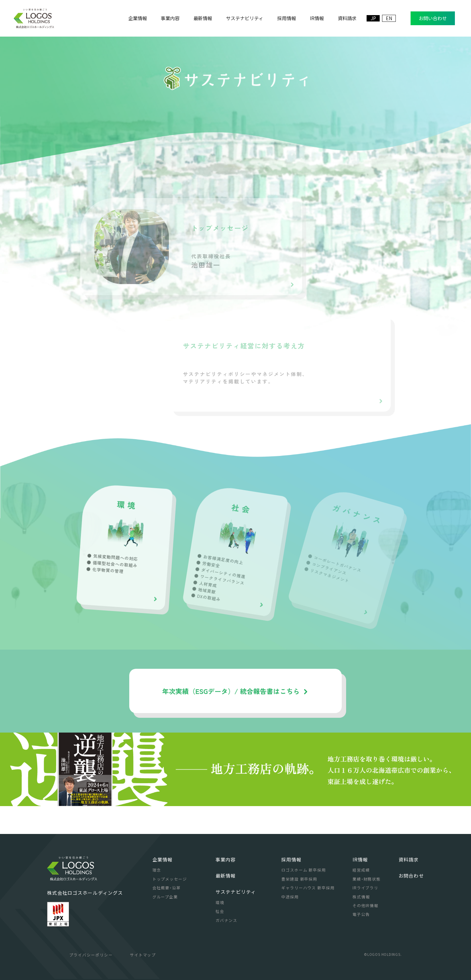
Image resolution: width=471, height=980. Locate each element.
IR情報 (360, 859)
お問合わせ (411, 876)
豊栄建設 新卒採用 (299, 879)
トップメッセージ (170, 879)
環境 (220, 902)
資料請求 (409, 859)
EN (389, 18)
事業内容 (226, 859)
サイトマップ (143, 955)
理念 (157, 870)
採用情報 (292, 859)
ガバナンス (226, 920)
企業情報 (163, 859)
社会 (220, 911)
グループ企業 (165, 897)
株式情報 (361, 897)
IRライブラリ (365, 888)
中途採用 (290, 897)
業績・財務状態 (367, 879)
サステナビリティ (236, 892)
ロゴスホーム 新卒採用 (304, 870)
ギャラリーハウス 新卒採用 (308, 888)
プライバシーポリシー (91, 955)
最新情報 (226, 876)
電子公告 (361, 914)
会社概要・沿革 (167, 888)
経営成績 (361, 870)
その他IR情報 (365, 905)
